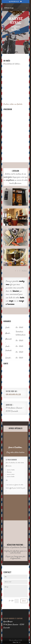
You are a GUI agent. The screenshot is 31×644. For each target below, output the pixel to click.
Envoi (24, 601)
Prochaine (24, 271)
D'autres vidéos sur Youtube (13, 104)
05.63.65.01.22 (13, 394)
